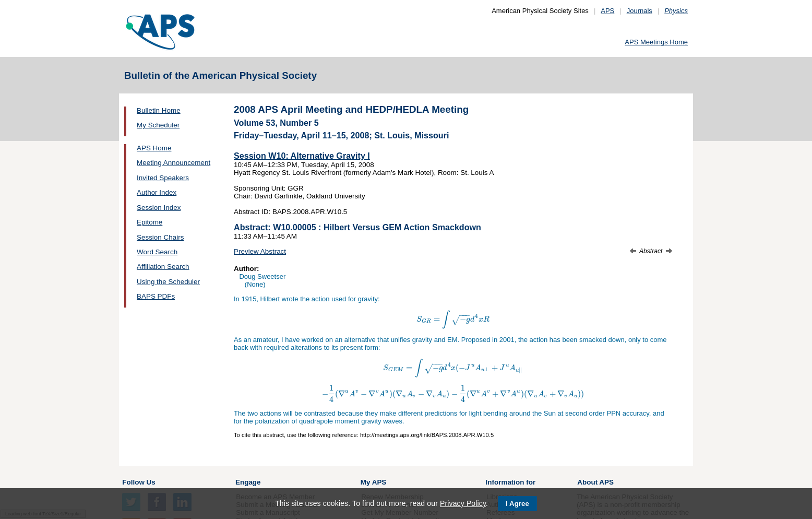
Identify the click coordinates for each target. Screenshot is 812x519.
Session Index (159, 208)
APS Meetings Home (656, 42)
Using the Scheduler (168, 282)
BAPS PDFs (156, 296)
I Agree (517, 504)
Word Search (157, 252)
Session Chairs (160, 237)
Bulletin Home (159, 110)
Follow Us (139, 482)
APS (607, 11)
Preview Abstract (260, 251)
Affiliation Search (163, 267)
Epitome (150, 222)
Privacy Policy (463, 503)
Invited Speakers (163, 178)
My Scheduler (158, 125)
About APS (595, 482)
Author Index (157, 192)
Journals (640, 11)
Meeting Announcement (174, 163)
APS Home (154, 148)
